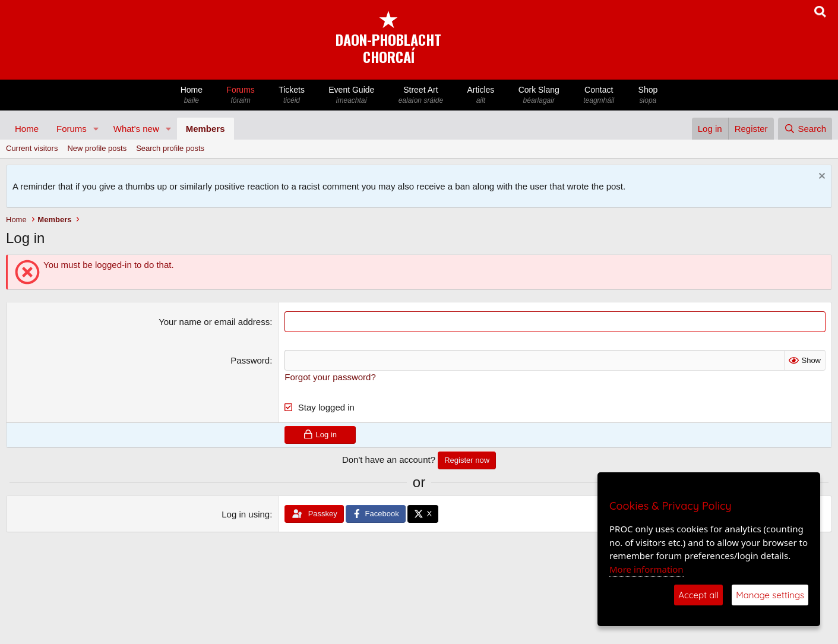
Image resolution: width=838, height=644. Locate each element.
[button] (96, 129)
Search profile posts (170, 148)
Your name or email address (214, 322)
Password (250, 360)
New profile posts (97, 148)
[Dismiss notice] (820, 177)
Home (192, 95)
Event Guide (351, 95)
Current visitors (32, 148)
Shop (648, 95)
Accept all (698, 595)
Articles (480, 95)
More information (646, 569)
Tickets (292, 95)
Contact (599, 95)
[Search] (805, 129)
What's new (136, 129)
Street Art (421, 95)
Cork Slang (539, 95)
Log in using (246, 514)
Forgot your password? (330, 377)
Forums (241, 95)
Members (205, 129)
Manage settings (770, 595)
